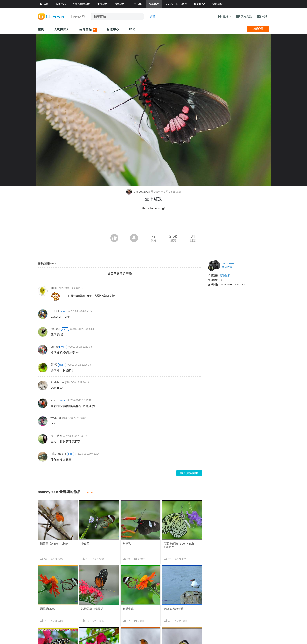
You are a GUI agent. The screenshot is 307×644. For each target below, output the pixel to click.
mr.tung (56, 329)
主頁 (41, 29)
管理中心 (113, 29)
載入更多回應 (189, 473)
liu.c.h (54, 400)
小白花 (85, 544)
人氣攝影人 (62, 29)
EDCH (55, 311)
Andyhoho (57, 382)
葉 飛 (54, 365)
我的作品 (88, 30)
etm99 (55, 347)
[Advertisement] (154, 223)
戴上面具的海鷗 (174, 609)
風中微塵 (56, 436)
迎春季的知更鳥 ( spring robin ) (137, 636)
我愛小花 (128, 609)
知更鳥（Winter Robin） (55, 544)
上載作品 (258, 29)
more (91, 492)
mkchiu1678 (59, 454)
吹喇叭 (127, 544)
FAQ (132, 29)
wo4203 (56, 418)
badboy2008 (138, 191)
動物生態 (225, 276)
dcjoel (54, 288)
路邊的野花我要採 (92, 609)
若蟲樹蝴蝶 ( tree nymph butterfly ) (179, 545)
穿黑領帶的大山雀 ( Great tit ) (181, 636)
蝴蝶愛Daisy (48, 609)
